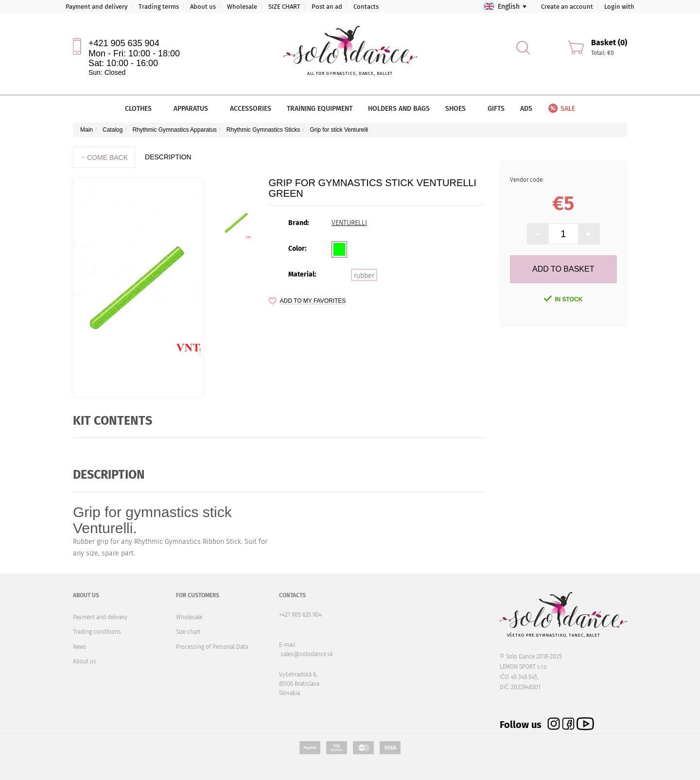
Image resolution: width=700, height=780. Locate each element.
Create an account (567, 7)
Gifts (496, 109)
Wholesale (242, 7)
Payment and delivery (96, 7)
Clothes (141, 109)
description (168, 157)
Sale (561, 109)
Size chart (188, 632)
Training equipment (320, 109)
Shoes (459, 109)
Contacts (366, 7)
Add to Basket (563, 269)
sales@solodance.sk (307, 654)
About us (203, 7)
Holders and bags (399, 109)
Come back (104, 157)
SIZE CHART (284, 7)
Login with (619, 7)
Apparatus (194, 109)
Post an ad (327, 7)
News (80, 647)
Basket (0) (609, 43)
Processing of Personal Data (212, 647)
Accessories (251, 109)
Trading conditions (97, 632)
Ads (526, 109)
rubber (364, 276)
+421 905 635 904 (124, 43)
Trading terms (159, 7)
